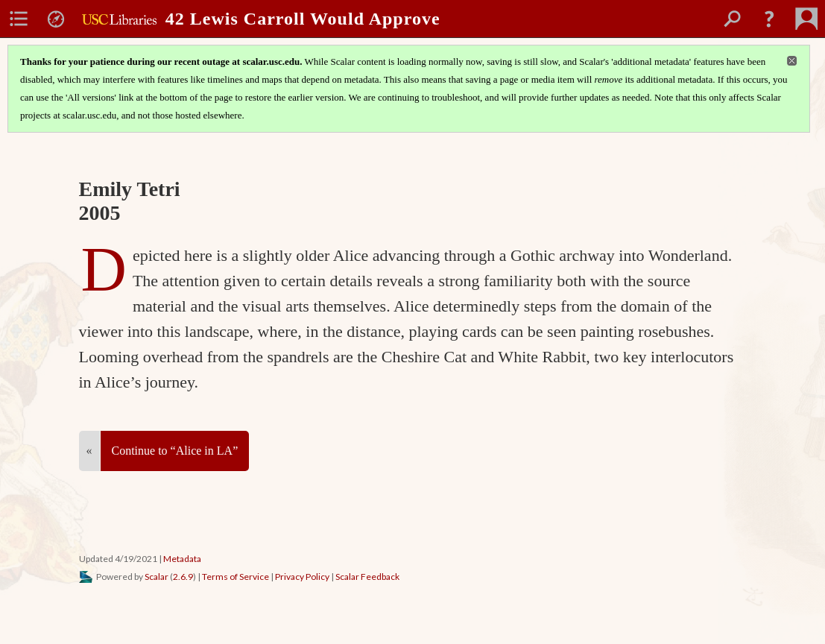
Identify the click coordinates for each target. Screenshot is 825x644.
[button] (769, 19)
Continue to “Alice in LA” (175, 451)
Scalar (157, 577)
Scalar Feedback (367, 577)
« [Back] (89, 451)
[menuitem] (19, 19)
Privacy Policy (302, 577)
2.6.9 (183, 577)
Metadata (182, 559)
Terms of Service (236, 577)
